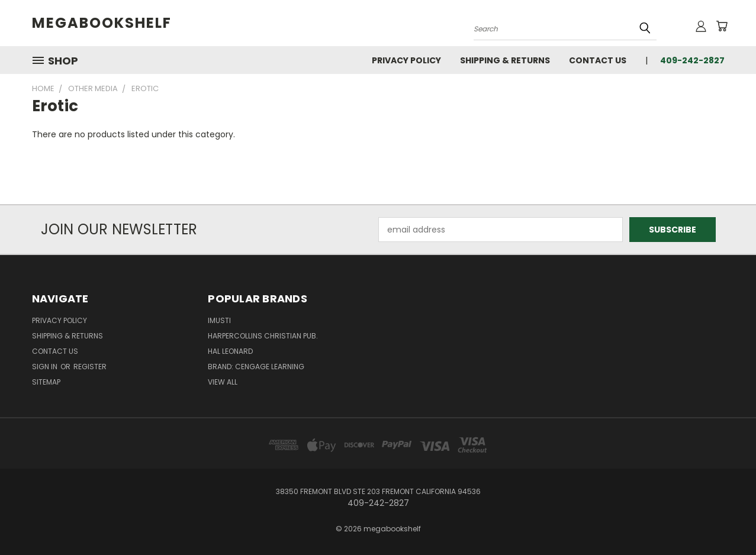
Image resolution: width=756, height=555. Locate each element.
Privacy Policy (406, 60)
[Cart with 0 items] (722, 26)
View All (223, 382)
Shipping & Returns (505, 60)
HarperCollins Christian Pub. (263, 336)
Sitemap (46, 382)
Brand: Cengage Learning (256, 367)
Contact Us (598, 60)
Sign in (46, 367)
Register (90, 367)
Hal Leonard (230, 351)
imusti (219, 320)
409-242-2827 (692, 60)
